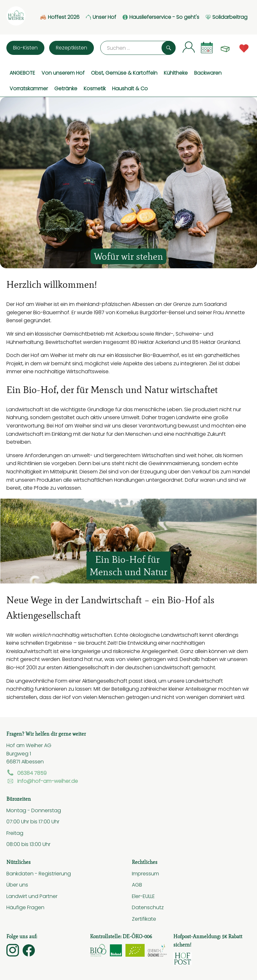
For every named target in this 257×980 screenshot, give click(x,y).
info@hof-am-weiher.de (42, 781)
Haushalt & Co (130, 88)
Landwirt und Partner (32, 896)
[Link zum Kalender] (207, 48)
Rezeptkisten (72, 48)
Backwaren (208, 73)
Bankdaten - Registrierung (39, 873)
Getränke (66, 88)
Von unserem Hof (63, 73)
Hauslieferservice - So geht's (161, 17)
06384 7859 (26, 773)
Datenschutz (148, 907)
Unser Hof (101, 17)
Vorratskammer (29, 88)
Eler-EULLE (143, 896)
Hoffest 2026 (60, 17)
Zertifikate (144, 919)
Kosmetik (95, 88)
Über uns (17, 885)
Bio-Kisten (25, 48)
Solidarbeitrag (227, 17)
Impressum (145, 873)
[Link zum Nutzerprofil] (189, 47)
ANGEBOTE (22, 73)
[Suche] (138, 48)
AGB (137, 885)
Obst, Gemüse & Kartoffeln (124, 73)
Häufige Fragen (25, 907)
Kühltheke (176, 73)
